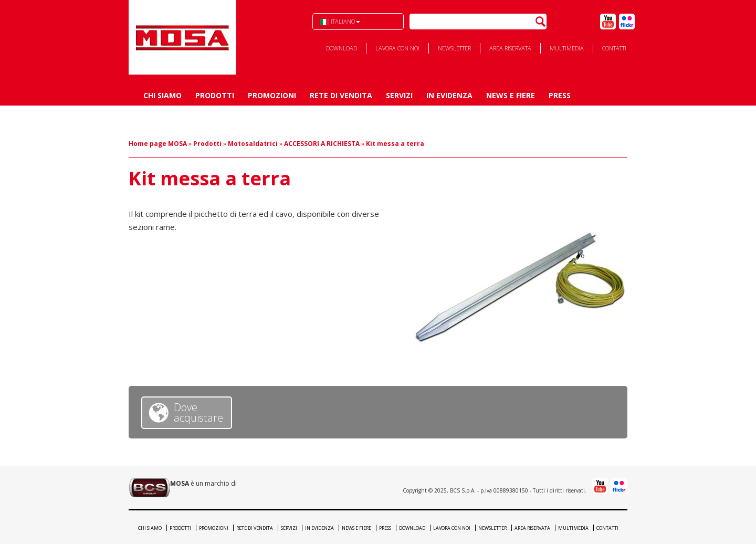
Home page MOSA (158, 144)
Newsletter (454, 48)
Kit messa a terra (395, 144)
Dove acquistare (198, 412)
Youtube (608, 22)
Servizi (399, 95)
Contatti (614, 48)
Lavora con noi (397, 48)
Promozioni (272, 95)
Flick (627, 22)
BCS (182, 37)
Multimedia (567, 48)
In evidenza (449, 95)
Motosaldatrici (253, 144)
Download (342, 48)
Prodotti (215, 95)
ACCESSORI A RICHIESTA (322, 144)
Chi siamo (162, 95)
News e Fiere (511, 95)
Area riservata (510, 48)
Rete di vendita (341, 95)
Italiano (340, 21)
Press (560, 95)
